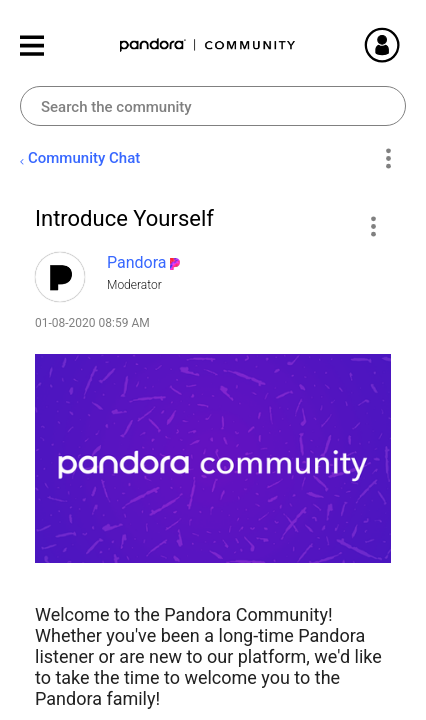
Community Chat (84, 158)
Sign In (406, 45)
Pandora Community (208, 45)
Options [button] (387, 159)
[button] (372, 226)
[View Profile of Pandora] (137, 262)
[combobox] (213, 106)
